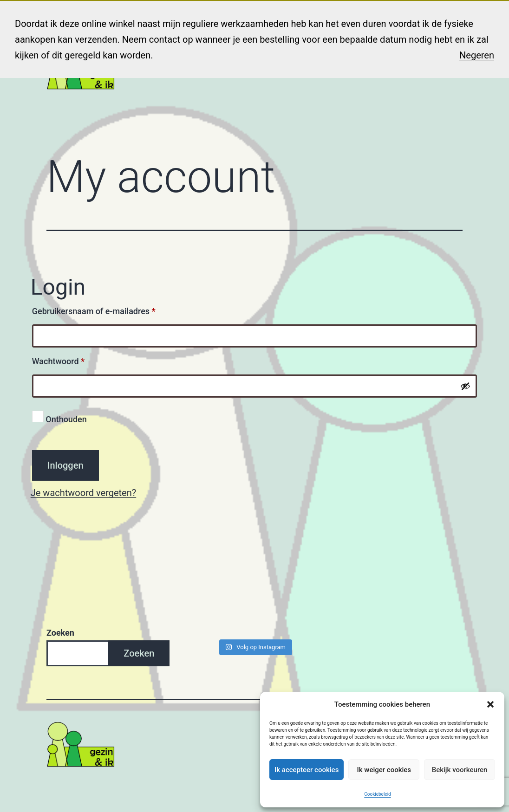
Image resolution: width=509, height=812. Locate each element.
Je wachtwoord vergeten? (83, 493)
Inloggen (65, 465)
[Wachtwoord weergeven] (465, 386)
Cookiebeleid (377, 794)
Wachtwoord (71, 360)
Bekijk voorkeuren (460, 770)
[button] (490, 704)
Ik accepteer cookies (307, 770)
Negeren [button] (477, 55)
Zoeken (60, 633)
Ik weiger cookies (384, 770)
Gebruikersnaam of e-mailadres (107, 309)
